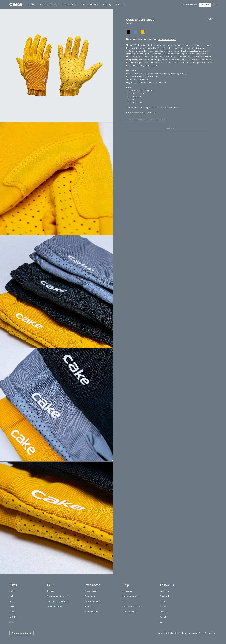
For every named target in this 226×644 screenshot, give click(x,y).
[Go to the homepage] (16, 5)
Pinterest (164, 612)
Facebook (165, 596)
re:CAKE (13, 617)
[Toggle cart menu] (215, 5)
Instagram (165, 591)
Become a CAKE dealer (133, 607)
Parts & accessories (49, 5)
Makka (12, 591)
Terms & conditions (208, 633)
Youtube (164, 617)
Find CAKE (120, 5)
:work (12, 612)
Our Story (51, 591)
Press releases (92, 591)
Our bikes (31, 5)
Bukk (12, 607)
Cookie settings (129, 612)
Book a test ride (190, 5)
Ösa (11, 601)
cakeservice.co (167, 39)
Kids (11, 622)
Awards (88, 607)
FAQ (124, 601)
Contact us (205, 5)
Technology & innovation (59, 596)
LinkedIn (164, 601)
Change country (22, 633)
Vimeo (163, 622)
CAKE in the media (93, 601)
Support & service (90, 5)
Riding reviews (92, 612)
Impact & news (70, 5)
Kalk (11, 596)
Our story (107, 5)
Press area (90, 596)
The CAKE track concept (58, 601)
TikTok (163, 607)
